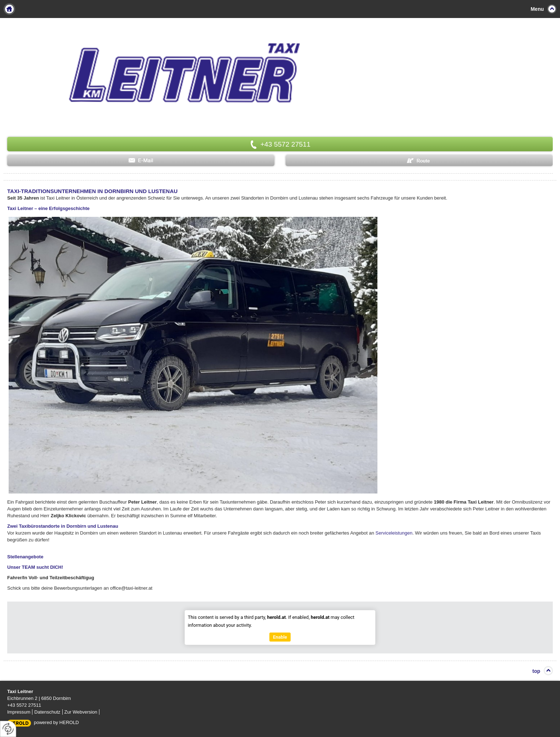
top (536, 671)
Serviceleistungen (394, 533)
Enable (280, 637)
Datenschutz (47, 712)
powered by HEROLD (56, 722)
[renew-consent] (8, 729)
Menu (537, 9)
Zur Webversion (81, 712)
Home (9, 9)
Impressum (19, 712)
